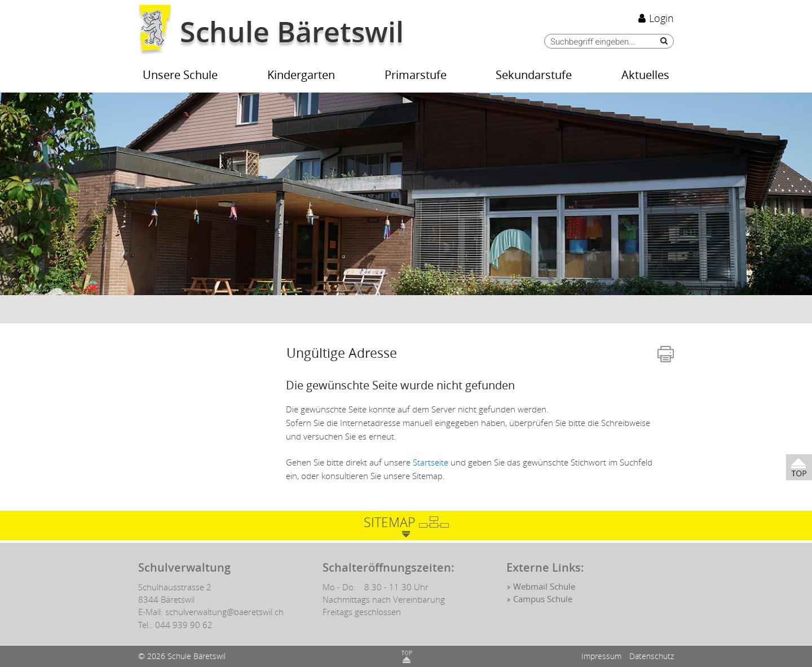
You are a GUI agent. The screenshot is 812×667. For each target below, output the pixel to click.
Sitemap (389, 522)
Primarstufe (416, 75)
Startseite (431, 462)
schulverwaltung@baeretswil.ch (224, 612)
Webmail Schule (544, 587)
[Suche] (661, 41)
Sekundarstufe (534, 75)
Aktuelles (645, 75)
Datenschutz (652, 656)
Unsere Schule (180, 75)
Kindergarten (301, 75)
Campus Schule (543, 599)
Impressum (601, 656)
